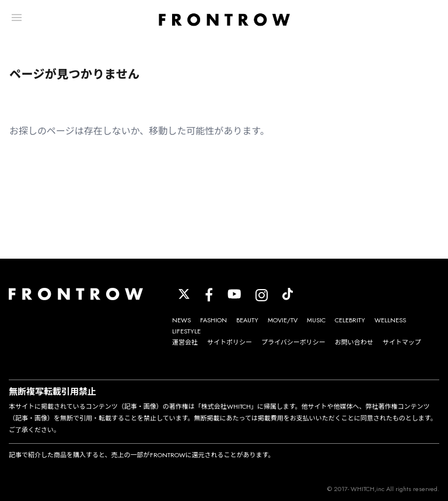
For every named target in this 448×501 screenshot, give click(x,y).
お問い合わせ (354, 342)
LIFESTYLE (186, 331)
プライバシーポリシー (293, 342)
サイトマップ (402, 342)
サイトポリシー (230, 342)
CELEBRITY (350, 320)
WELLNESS (390, 320)
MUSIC (316, 320)
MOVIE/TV (283, 320)
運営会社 (185, 342)
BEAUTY (247, 320)
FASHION (213, 320)
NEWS (181, 320)
